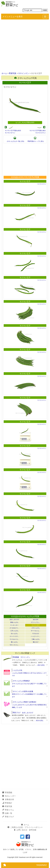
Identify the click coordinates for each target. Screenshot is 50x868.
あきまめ (36, 619)
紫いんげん (14, 642)
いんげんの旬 (17, 670)
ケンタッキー (14, 625)
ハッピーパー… (36, 636)
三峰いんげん (36, 639)
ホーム (4, 73)
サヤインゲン (24, 73)
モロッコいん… (14, 645)
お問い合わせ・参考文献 (25, 830)
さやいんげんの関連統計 (21, 681)
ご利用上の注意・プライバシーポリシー (25, 827)
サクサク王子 (25, 181)
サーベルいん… (36, 631)
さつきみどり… (14, 628)
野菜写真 (13, 73)
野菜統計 (7, 803)
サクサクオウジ (10, 133)
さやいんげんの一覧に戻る (16, 141)
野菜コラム (8, 810)
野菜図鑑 (7, 793)
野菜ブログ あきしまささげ (23, 713)
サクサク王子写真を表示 (13, 131)
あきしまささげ (14, 619)
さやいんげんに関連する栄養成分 (24, 702)
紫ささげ (36, 642)
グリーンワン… (36, 622)
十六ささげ (36, 634)
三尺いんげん (14, 631)
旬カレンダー (9, 796)
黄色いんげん (14, 622)
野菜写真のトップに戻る (36, 141)
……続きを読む (40, 665)
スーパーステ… (14, 636)
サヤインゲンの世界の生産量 (23, 691)
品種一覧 (7, 813)
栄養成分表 (8, 799)
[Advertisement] (25, 46)
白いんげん (14, 634)
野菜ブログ (8, 817)
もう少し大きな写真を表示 (25, 122)
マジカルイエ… (14, 639)
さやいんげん (36, 628)
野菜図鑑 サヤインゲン (21, 657)
